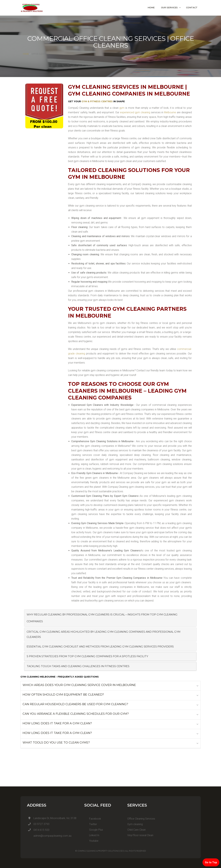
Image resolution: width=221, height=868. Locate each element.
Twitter (91, 824)
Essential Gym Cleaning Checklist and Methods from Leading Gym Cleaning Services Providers (100, 647)
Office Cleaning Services (141, 819)
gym (122, 108)
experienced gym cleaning (135, 112)
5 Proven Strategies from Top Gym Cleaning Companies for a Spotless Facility (87, 656)
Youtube (91, 841)
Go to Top (211, 862)
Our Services (169, 7)
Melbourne (170, 112)
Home (151, 7)
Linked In (92, 835)
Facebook (93, 819)
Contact (192, 7)
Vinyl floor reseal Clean (140, 835)
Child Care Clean (136, 830)
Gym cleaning (135, 824)
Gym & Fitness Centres (97, 101)
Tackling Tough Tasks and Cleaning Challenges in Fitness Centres (78, 666)
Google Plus (94, 830)
